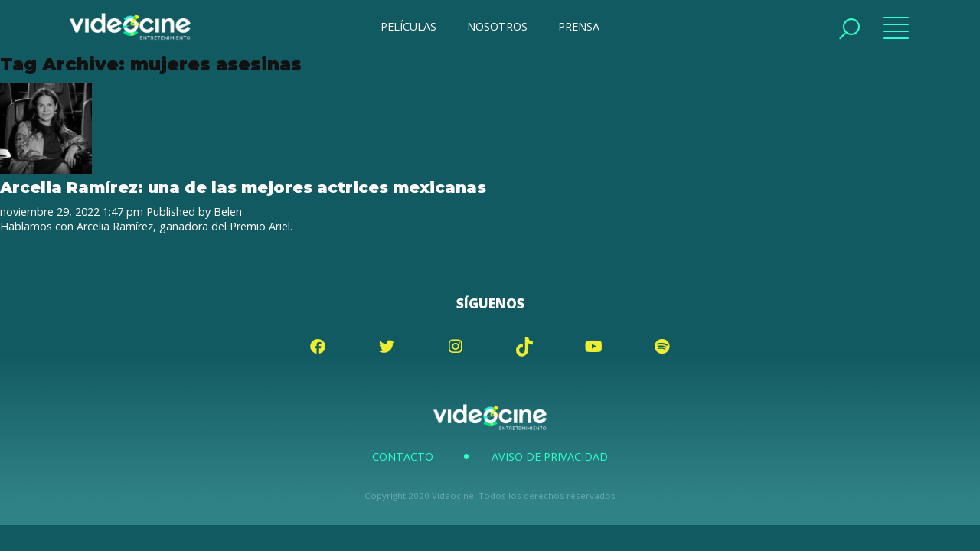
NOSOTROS (497, 26)
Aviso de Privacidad (550, 456)
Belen (228, 212)
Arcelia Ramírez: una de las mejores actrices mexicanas (243, 187)
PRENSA (579, 26)
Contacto (403, 456)
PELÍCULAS (408, 26)
